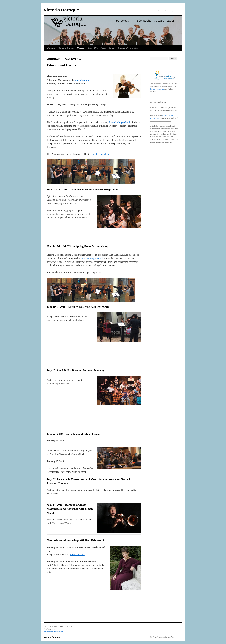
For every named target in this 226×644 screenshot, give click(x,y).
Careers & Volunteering (128, 48)
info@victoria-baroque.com (54, 632)
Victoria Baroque (61, 10)
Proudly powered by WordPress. (164, 637)
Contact (112, 48)
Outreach (81, 48)
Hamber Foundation (101, 154)
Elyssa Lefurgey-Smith (119, 122)
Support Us (93, 48)
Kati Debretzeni (77, 555)
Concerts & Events (66, 48)
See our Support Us (157, 89)
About (103, 48)
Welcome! (51, 48)
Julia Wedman (81, 80)
